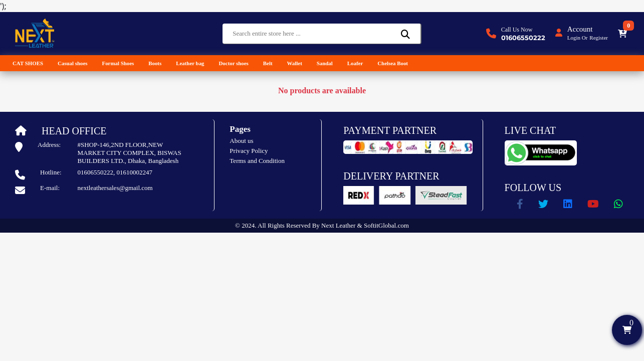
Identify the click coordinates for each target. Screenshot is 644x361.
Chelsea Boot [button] (393, 63)
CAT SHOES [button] (28, 63)
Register (599, 38)
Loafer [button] (355, 63)
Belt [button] (268, 63)
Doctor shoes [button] (234, 63)
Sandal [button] (325, 63)
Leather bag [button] (190, 63)
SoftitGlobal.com (386, 225)
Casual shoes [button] (73, 63)
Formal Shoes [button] (118, 63)
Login (574, 38)
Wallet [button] (295, 63)
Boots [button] (155, 63)
